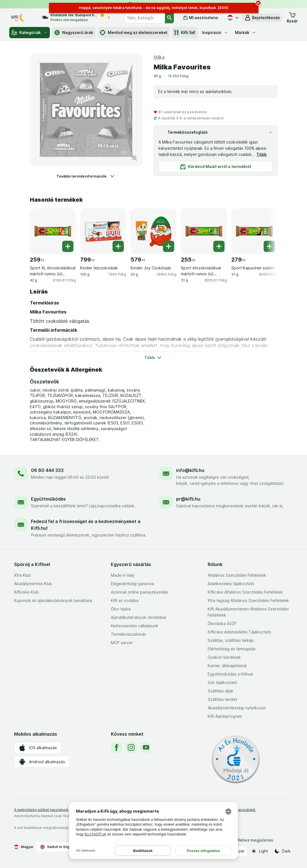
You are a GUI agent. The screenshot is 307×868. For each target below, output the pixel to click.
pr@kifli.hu (188, 499)
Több (262, 154)
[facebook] (116, 747)
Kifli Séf (185, 33)
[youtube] (146, 747)
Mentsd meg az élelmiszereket (134, 33)
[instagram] (131, 747)
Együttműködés (48, 499)
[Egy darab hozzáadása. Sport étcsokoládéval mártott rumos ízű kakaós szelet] (219, 246)
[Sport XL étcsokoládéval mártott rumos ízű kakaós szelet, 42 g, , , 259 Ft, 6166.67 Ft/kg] (53, 231)
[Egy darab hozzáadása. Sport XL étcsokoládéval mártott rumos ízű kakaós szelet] (68, 246)
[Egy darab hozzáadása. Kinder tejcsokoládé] (118, 246)
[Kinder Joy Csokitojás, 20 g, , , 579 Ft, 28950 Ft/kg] (153, 231)
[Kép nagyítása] (135, 158)
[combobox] (145, 18)
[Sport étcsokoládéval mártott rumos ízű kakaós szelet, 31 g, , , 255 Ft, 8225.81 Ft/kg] (204, 231)
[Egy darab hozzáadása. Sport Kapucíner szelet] (269, 246)
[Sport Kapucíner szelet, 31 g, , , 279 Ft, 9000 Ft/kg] (254, 231)
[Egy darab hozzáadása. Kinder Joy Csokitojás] (169, 246)
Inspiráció (215, 32)
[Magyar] (232, 18)
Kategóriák (30, 33)
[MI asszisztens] (201, 18)
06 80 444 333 (47, 470)
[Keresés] (170, 18)
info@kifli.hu (190, 470)
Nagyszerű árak (74, 33)
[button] (262, 18)
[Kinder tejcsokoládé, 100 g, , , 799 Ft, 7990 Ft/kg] (103, 231)
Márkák (246, 32)
